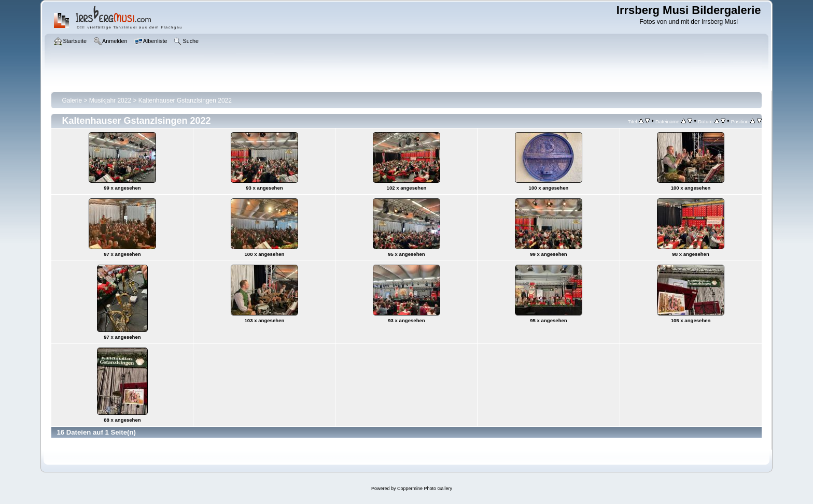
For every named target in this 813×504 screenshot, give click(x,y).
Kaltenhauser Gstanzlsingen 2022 (185, 100)
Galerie (72, 100)
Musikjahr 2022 (110, 100)
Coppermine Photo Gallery (425, 488)
